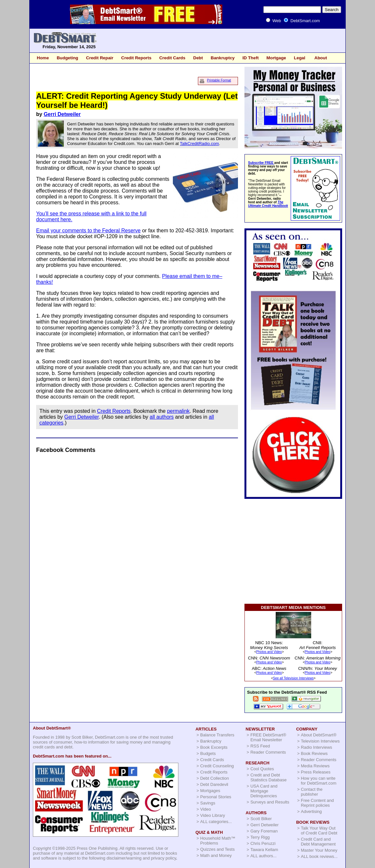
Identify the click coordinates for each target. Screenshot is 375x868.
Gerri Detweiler (62, 114)
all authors (162, 417)
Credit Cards (172, 58)
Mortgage (276, 58)
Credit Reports (136, 58)
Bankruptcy (223, 58)
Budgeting (67, 58)
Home (43, 58)
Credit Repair (100, 58)
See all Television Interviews (293, 678)
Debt (198, 58)
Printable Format (219, 80)
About (321, 58)
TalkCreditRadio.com (200, 144)
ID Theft (251, 58)
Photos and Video (269, 652)
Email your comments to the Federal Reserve (88, 231)
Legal (300, 58)
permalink (178, 411)
